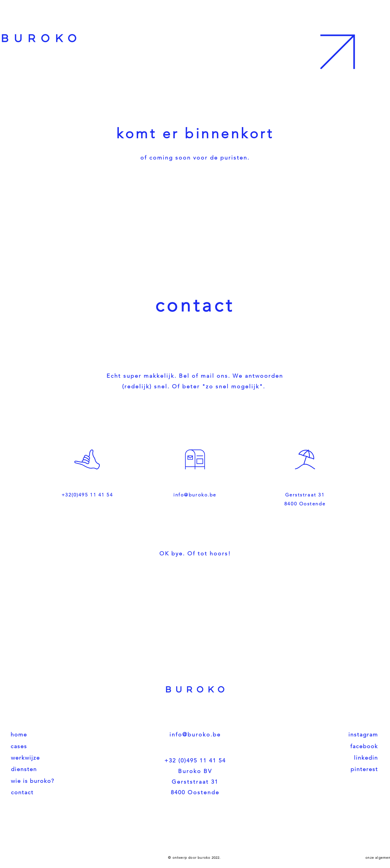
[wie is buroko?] (58, 781)
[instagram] (332, 734)
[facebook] (332, 746)
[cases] (58, 746)
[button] (355, 35)
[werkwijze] (58, 758)
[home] (58, 734)
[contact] (58, 792)
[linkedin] (332, 758)
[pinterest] (332, 769)
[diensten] (58, 769)
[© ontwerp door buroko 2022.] (195, 857)
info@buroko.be (195, 495)
